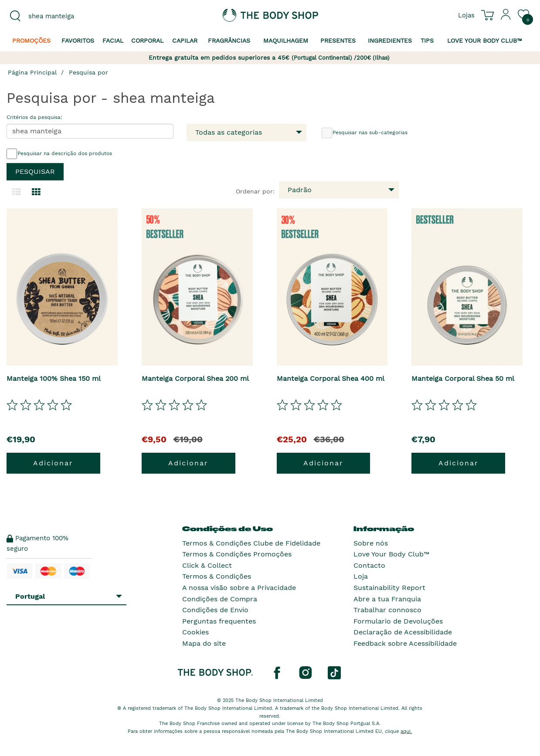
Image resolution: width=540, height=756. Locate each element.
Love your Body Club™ (485, 41)
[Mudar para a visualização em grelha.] (36, 192)
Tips (427, 41)
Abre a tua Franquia (387, 599)
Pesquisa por (88, 72)
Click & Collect (207, 565)
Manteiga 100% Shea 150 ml (54, 378)
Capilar (185, 41)
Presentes (338, 41)
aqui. (406, 731)
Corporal (147, 41)
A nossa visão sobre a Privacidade (239, 588)
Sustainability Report (389, 588)
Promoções (31, 41)
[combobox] (68, 16)
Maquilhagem (286, 41)
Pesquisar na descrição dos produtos (59, 154)
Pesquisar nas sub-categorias (365, 133)
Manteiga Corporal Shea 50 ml (463, 378)
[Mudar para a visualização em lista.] (17, 192)
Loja (361, 576)
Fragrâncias (229, 41)
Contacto (369, 565)
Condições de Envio (215, 610)
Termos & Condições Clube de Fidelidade (251, 543)
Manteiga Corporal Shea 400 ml (331, 378)
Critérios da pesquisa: (34, 117)
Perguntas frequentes (219, 621)
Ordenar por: (255, 191)
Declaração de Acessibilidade (403, 632)
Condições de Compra (220, 599)
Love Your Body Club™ (391, 554)
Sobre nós (371, 543)
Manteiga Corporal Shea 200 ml (195, 378)
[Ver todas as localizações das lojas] (466, 15)
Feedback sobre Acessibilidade (405, 643)
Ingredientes (390, 41)
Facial (113, 41)
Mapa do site (204, 643)
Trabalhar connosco (387, 610)
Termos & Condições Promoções (237, 554)
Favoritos (78, 41)
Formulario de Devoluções (398, 621)
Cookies (195, 632)
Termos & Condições (217, 576)
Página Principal (32, 72)
